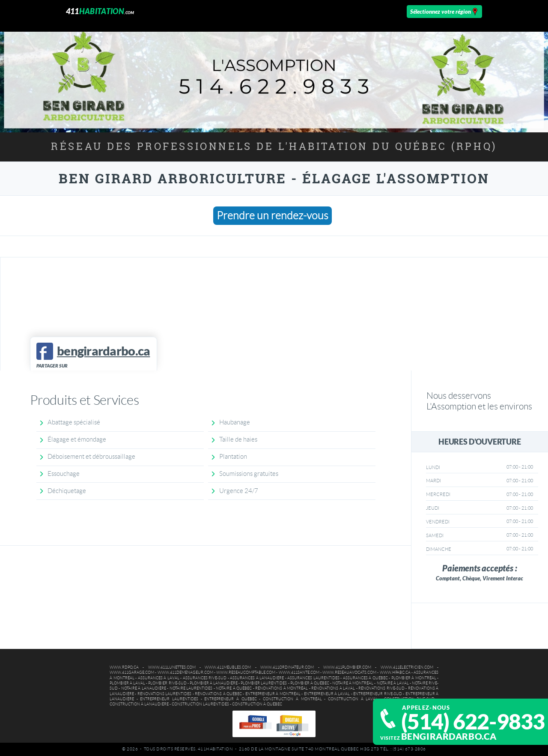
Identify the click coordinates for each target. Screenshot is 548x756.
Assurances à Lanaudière (257, 678)
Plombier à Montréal (414, 678)
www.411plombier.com (347, 667)
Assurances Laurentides (313, 678)
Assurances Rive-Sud (205, 678)
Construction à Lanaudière (139, 704)
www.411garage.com (132, 672)
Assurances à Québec (365, 678)
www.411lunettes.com (172, 667)
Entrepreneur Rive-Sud (377, 694)
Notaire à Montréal (353, 683)
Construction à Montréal (292, 699)
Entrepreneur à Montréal (273, 694)
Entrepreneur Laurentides (169, 699)
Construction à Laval (353, 699)
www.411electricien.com (407, 667)
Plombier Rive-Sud (167, 683)
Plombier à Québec (310, 683)
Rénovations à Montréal (281, 688)
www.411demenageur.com (185, 672)
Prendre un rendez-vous (273, 216)
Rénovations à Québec (218, 694)
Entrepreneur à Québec (230, 699)
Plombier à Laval (127, 683)
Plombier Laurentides (264, 683)
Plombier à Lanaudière (214, 683)
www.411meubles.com (228, 667)
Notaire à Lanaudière (144, 688)
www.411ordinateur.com (287, 667)
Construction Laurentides (200, 704)
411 (100, 11)
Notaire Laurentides (191, 688)
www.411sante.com (299, 672)
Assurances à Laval (159, 678)
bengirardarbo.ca (449, 736)
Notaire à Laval (393, 683)
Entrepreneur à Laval (327, 694)
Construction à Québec (257, 704)
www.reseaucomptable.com (246, 672)
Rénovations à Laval (333, 688)
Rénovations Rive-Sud (381, 688)
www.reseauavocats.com (349, 672)
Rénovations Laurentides (164, 694)
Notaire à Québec (234, 688)
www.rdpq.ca (124, 667)
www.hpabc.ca (395, 672)
